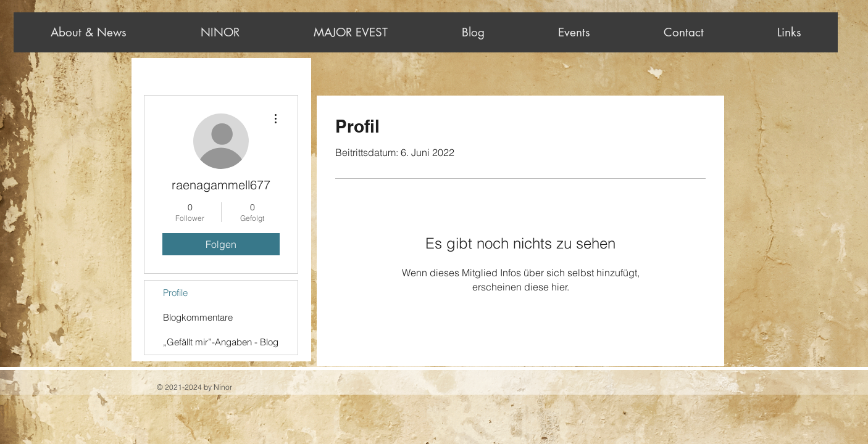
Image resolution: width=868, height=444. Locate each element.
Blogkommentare (198, 317)
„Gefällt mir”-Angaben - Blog (221, 342)
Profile (175, 293)
